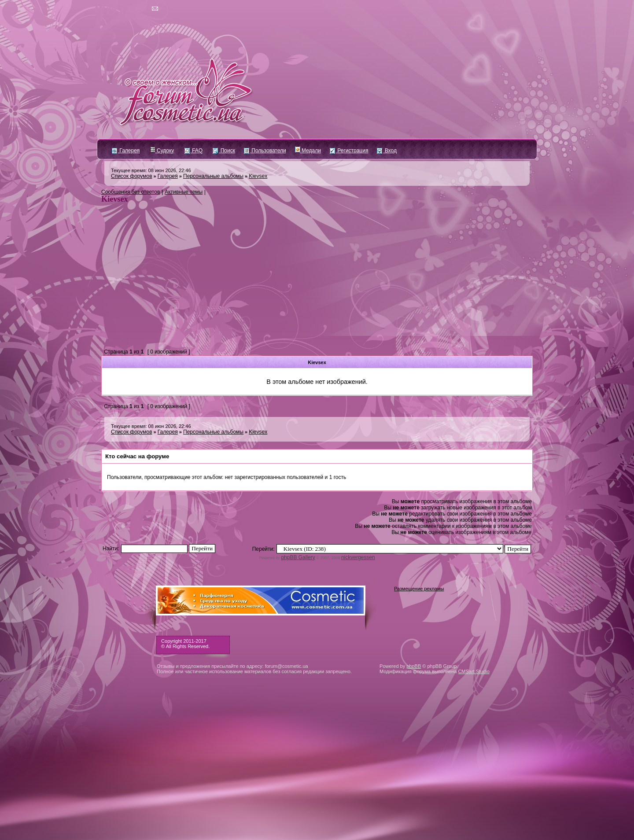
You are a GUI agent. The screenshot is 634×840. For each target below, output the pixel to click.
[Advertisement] (317, 281)
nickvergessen (358, 557)
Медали (308, 151)
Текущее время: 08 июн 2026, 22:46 (151, 170)
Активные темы (184, 192)
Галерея (126, 151)
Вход (387, 151)
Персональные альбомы (213, 176)
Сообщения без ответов (131, 192)
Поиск (224, 151)
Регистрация (349, 151)
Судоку (162, 151)
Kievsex (258, 176)
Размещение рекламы (419, 589)
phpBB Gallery (298, 557)
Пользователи (265, 151)
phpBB (414, 666)
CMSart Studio (474, 671)
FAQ (194, 151)
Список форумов (132, 176)
